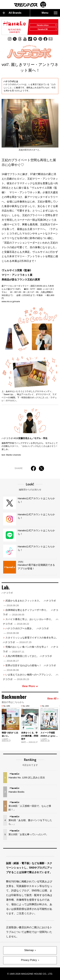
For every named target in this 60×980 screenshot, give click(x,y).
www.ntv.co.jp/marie (11, 301)
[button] (56, 722)
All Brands (12, 13)
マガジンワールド (30, 5)
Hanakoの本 (47, 29)
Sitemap (29, 950)
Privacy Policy (29, 960)
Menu (50, 13)
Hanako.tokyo (47, 25)
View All (53, 699)
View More (30, 686)
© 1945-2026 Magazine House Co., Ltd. (30, 974)
